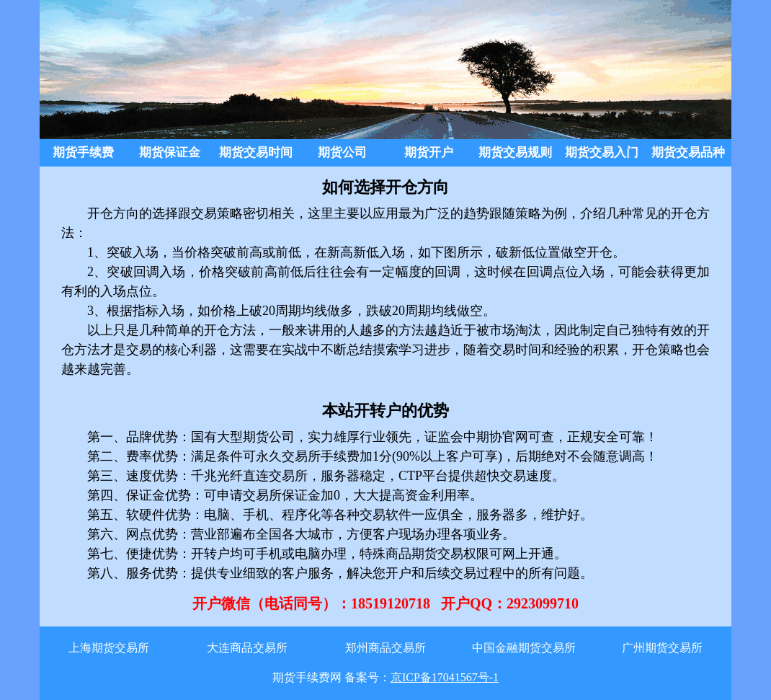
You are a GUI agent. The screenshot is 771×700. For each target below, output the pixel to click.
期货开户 (429, 152)
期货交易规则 (515, 152)
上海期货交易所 (109, 648)
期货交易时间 (256, 152)
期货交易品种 (688, 152)
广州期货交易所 (662, 648)
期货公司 (342, 152)
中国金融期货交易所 (524, 648)
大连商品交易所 (247, 648)
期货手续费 (83, 152)
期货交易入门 (602, 152)
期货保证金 (170, 152)
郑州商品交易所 (385, 648)
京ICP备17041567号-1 (445, 677)
